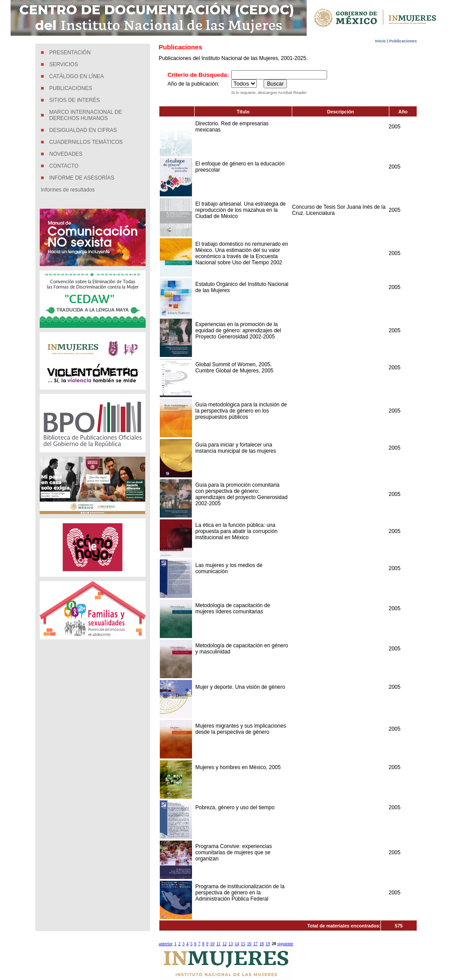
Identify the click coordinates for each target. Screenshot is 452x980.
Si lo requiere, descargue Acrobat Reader (269, 93)
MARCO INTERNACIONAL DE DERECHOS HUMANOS (86, 115)
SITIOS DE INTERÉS (75, 100)
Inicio (381, 41)
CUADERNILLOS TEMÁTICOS (86, 142)
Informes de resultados (68, 190)
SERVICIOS (64, 64)
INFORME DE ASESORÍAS (82, 178)
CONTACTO (64, 166)
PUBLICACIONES (71, 88)
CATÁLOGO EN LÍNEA (77, 76)
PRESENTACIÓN (70, 53)
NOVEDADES (66, 154)
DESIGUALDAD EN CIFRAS (83, 130)
